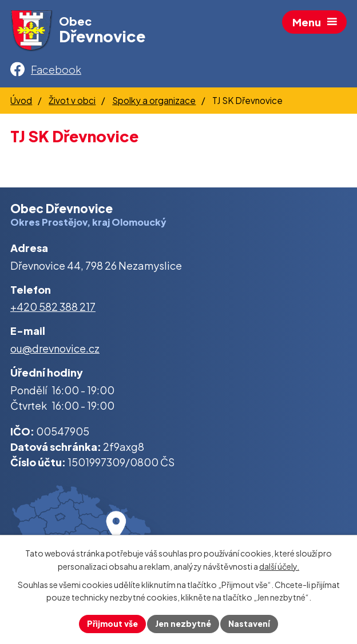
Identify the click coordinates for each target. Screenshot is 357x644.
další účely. (279, 566)
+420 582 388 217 (53, 307)
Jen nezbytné (183, 623)
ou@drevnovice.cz (55, 348)
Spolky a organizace (154, 100)
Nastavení (249, 623)
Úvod (21, 100)
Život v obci (72, 100)
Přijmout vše (112, 623)
